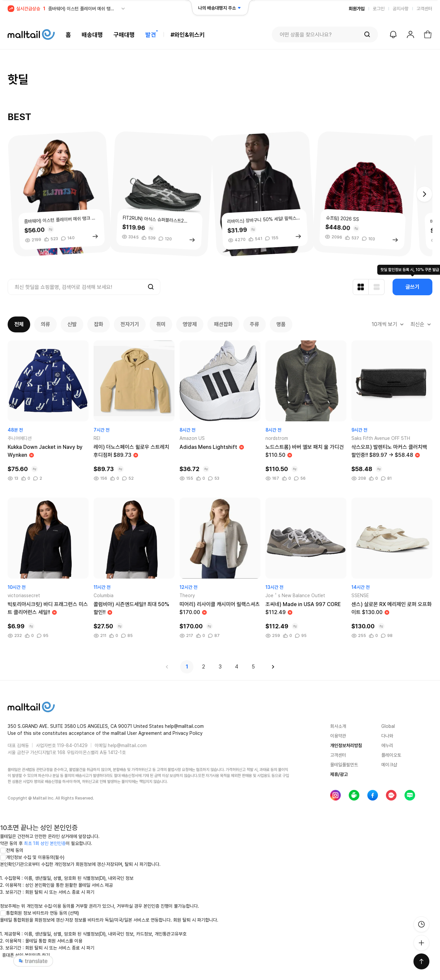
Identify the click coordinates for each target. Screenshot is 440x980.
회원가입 (357, 9)
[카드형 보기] (361, 287)
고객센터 (424, 9)
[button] (424, 194)
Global (388, 726)
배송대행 (92, 35)
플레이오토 (391, 755)
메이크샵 (389, 765)
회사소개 (338, 726)
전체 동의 (12, 850)
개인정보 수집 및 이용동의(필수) (32, 857)
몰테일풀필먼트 (344, 765)
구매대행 (124, 35)
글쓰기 (412, 287)
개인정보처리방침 (346, 745)
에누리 (387, 745)
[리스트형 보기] (377, 287)
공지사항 (401, 9)
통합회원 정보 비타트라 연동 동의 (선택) (39, 913)
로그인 (379, 9)
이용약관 (338, 736)
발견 (151, 35)
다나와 (387, 736)
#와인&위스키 (188, 35)
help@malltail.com (127, 745)
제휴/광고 (339, 774)
